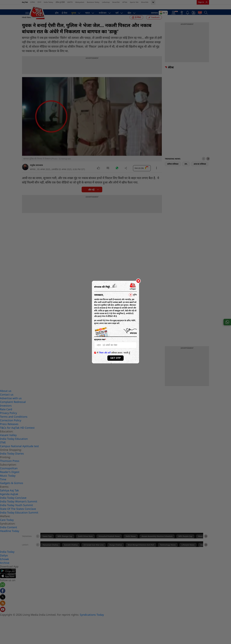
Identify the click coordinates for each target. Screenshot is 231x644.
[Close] (138, 281)
